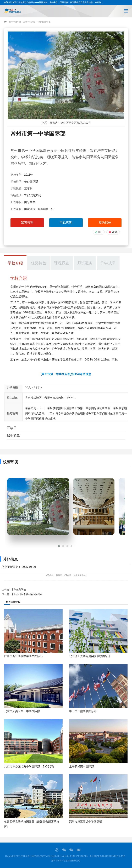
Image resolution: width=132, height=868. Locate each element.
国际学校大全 (29, 22)
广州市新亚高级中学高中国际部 (23, 656)
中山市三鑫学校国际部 (83, 711)
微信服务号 (64, 850)
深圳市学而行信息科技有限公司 (66, 861)
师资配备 (85, 263)
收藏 (115, 232)
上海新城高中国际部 (81, 767)
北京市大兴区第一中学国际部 (22, 711)
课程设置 (62, 263)
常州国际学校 (44, 22)
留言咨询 (27, 223)
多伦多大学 (75, 360)
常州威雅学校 (19, 589)
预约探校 (105, 223)
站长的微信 (71, 850)
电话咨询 (66, 223)
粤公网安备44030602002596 (103, 856)
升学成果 (108, 263)
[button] (59, 546)
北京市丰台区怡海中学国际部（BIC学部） (30, 767)
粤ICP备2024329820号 (77, 856)
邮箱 (79, 850)
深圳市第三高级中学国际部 (86, 822)
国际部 (59, 575)
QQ (57, 850)
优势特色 (38, 263)
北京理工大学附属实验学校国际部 (90, 656)
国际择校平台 (15, 22)
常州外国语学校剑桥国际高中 (27, 594)
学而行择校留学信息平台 (37, 856)
